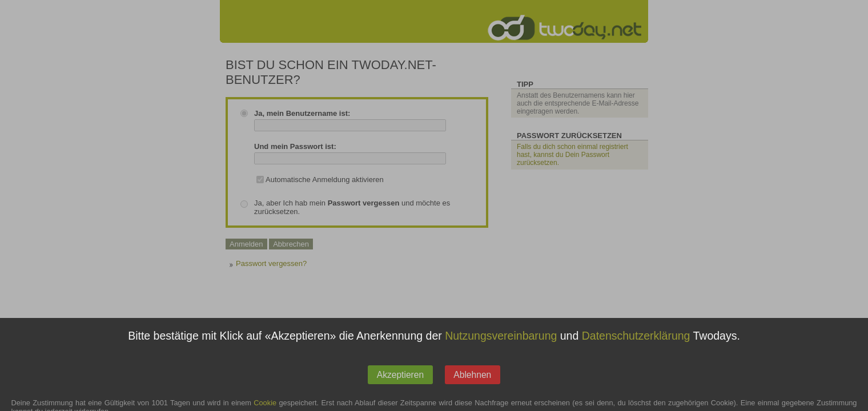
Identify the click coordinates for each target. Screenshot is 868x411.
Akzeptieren (400, 384)
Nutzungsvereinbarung (501, 345)
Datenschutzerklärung (636, 345)
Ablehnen (472, 384)
